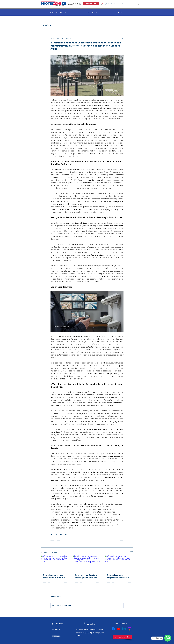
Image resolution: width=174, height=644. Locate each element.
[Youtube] (119, 629)
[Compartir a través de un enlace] (66, 534)
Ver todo (130, 552)
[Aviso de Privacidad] (122, 637)
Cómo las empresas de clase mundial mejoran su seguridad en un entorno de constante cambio (54, 576)
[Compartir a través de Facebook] (51, 534)
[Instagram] (129, 629)
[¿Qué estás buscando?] (120, 4)
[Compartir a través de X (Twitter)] (56, 534)
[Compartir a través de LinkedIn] (61, 534)
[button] (131, 25)
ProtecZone (46, 25)
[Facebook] (113, 629)
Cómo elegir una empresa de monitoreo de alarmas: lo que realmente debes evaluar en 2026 (118, 576)
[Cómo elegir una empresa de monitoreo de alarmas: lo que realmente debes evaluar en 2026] (119, 563)
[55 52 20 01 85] (91, 4)
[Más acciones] (122, 38)
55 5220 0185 (57, 636)
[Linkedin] (124, 629)
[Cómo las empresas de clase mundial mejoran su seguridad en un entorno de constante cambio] (55, 563)
